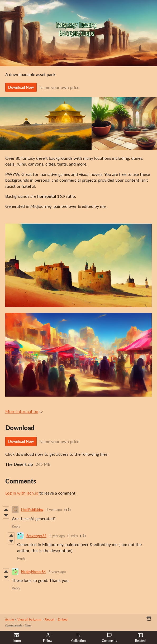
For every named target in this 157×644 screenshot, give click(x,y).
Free (28, 625)
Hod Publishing (32, 510)
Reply (16, 526)
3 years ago (57, 572)
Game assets (14, 625)
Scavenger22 (36, 536)
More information (24, 411)
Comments (109, 638)
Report (50, 619)
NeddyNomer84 (34, 572)
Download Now (21, 87)
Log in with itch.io (22, 493)
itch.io (10, 619)
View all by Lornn (29, 619)
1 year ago (54, 510)
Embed (63, 619)
